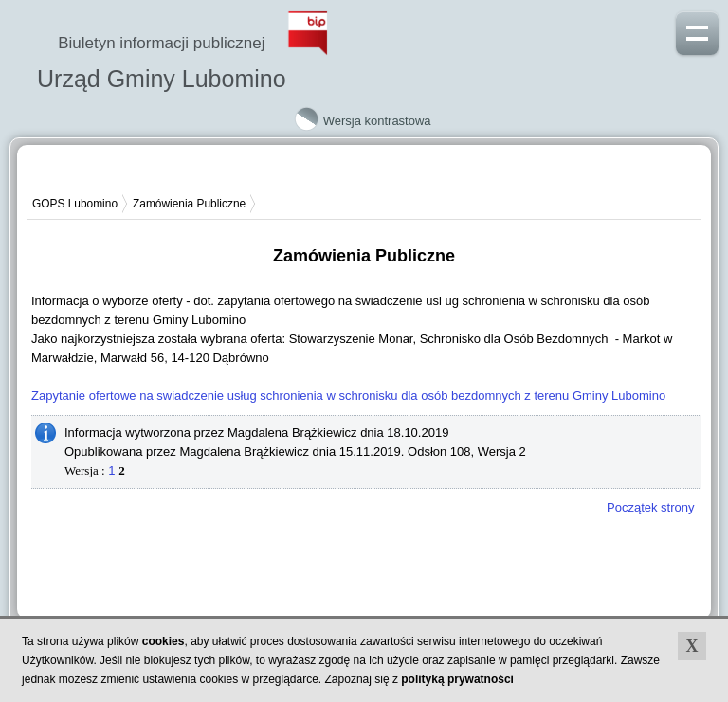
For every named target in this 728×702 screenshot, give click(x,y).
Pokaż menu (697, 31)
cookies (164, 641)
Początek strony (651, 507)
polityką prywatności (457, 679)
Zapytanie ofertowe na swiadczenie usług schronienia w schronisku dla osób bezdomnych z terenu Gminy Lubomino (348, 396)
